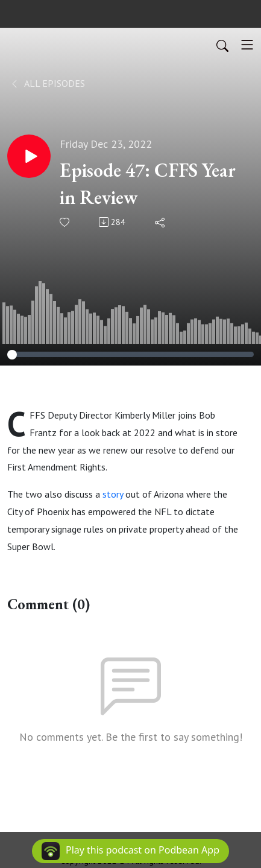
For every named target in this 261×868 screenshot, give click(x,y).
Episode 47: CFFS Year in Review (148, 184)
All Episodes (47, 83)
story (113, 494)
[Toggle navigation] (247, 45)
